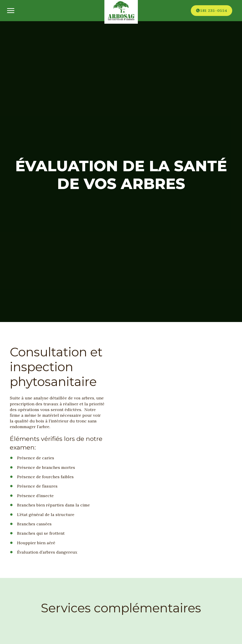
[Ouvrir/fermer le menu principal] (11, 11)
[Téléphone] (212, 10)
